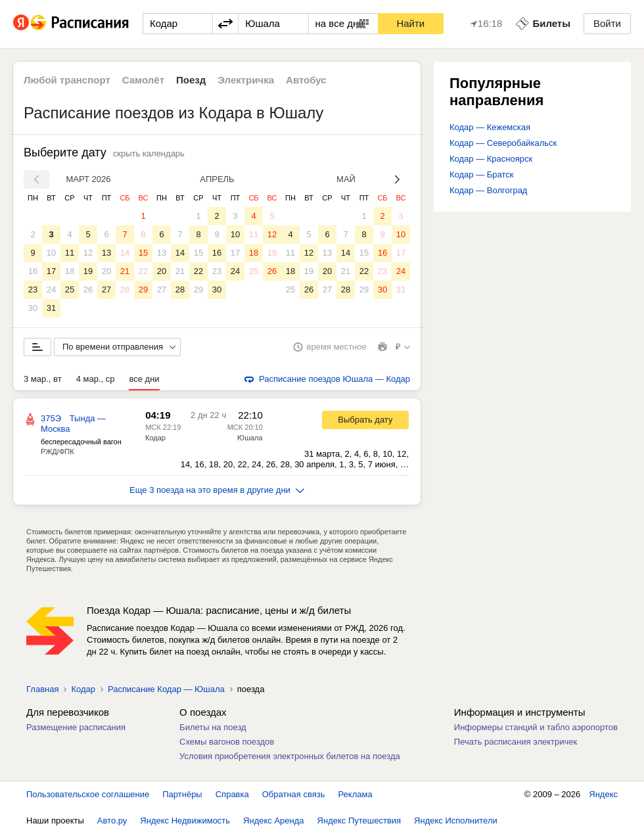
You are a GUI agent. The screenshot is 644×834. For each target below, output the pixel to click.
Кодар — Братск (482, 174)
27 (106, 290)
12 (88, 253)
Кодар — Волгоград (488, 190)
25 (70, 290)
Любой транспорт (67, 80)
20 (106, 271)
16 (33, 271)
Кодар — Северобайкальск (503, 143)
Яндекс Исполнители (456, 821)
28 (125, 290)
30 (33, 308)
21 (125, 271)
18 (70, 271)
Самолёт (143, 80)
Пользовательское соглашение (88, 794)
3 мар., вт (43, 379)
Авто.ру (112, 821)
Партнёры (182, 794)
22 (143, 271)
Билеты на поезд (213, 727)
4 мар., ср (96, 379)
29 (143, 290)
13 (106, 253)
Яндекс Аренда (273, 821)
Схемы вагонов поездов (227, 742)
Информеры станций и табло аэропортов (536, 727)
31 (51, 308)
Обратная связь (294, 794)
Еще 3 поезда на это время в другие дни (217, 490)
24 (51, 290)
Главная (42, 689)
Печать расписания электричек (516, 742)
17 (51, 271)
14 (125, 253)
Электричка (246, 80)
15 (143, 253)
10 (51, 253)
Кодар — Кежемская (490, 127)
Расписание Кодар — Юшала (166, 689)
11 (70, 253)
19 (88, 271)
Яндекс (603, 794)
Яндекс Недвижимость (185, 821)
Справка (232, 794)
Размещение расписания (76, 727)
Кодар (155, 438)
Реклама (356, 794)
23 (33, 290)
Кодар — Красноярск (491, 159)
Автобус (306, 80)
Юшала (250, 438)
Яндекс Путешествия (359, 821)
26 (88, 290)
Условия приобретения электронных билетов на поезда (290, 756)
